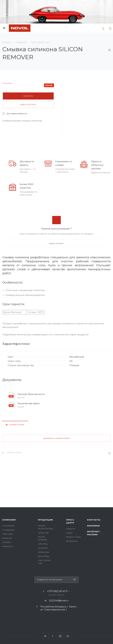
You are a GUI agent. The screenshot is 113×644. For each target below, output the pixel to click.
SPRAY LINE (43, 552)
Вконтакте (45, 636)
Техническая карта (28, 403)
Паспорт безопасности (31, 394)
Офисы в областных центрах (97, 165)
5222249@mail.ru (59, 601)
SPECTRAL (43, 544)
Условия (7, 542)
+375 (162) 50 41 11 (57, 591)
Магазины (93, 526)
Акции (69, 533)
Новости (71, 529)
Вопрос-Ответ (74, 537)
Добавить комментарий (57, 438)
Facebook (53, 636)
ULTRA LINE (43, 533)
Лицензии (7, 538)
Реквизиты (8, 546)
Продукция (45, 520)
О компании (8, 526)
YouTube (68, 636)
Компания (9, 520)
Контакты (94, 520)
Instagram (60, 636)
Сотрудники (8, 530)
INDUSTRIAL (44, 556)
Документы (72, 541)
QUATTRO (43, 548)
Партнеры (8, 534)
